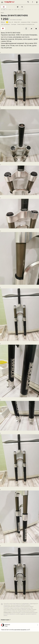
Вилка (2, 13)
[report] (36, 29)
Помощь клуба (7, 613)
